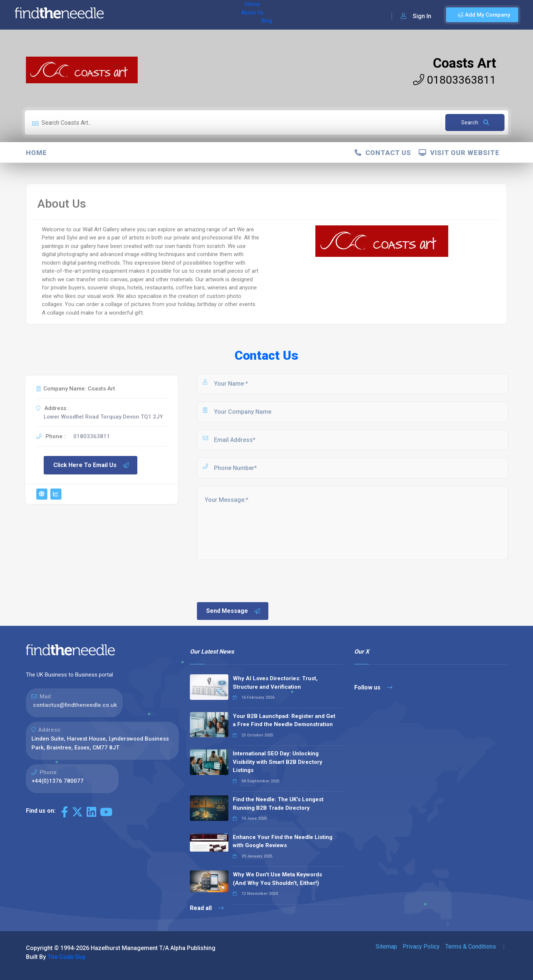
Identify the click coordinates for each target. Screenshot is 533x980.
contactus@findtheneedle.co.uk (75, 705)
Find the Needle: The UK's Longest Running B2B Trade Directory (278, 804)
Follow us (373, 687)
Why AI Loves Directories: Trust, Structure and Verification (275, 683)
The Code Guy (66, 957)
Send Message (234, 611)
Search (475, 123)
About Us (159, 15)
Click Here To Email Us (91, 465)
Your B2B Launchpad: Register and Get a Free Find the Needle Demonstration (284, 720)
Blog (185, 15)
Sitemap (386, 947)
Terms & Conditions (471, 947)
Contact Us (383, 153)
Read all (207, 908)
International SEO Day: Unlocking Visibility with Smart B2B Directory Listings (278, 762)
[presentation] (252, 580)
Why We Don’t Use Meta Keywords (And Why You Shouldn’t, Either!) (277, 879)
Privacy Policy (421, 947)
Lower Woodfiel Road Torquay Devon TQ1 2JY (103, 417)
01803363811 (455, 80)
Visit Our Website (459, 153)
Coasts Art (464, 63)
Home (131, 15)
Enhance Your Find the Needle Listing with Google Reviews (283, 841)
